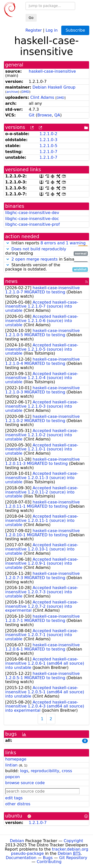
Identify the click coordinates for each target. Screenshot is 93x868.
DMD (25, 92)
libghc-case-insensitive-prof (32, 224)
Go (31, 18)
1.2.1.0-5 (48, 146)
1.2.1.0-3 (48, 140)
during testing (46, 251)
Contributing (49, 862)
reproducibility (45, 771)
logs (24, 771)
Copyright (73, 841)
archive (12, 92)
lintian (11, 765)
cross (67, 771)
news (11, 281)
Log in (52, 30)
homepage (16, 759)
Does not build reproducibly (39, 249)
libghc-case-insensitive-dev (32, 213)
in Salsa (46, 259)
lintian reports (46, 243)
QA (57, 115)
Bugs (48, 858)
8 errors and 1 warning (63, 243)
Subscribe (75, 30)
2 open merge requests (34, 259)
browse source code (25, 783)
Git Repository (73, 858)
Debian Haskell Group (54, 87)
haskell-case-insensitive (52, 71)
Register (34, 30)
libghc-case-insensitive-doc (32, 219)
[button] (8, 243)
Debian (17, 841)
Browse (44, 115)
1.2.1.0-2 (48, 134)
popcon (13, 777)
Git (32, 115)
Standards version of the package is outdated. (46, 267)
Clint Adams (42, 97)
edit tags (14, 798)
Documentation (21, 858)
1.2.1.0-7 (48, 152)
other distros (18, 804)
